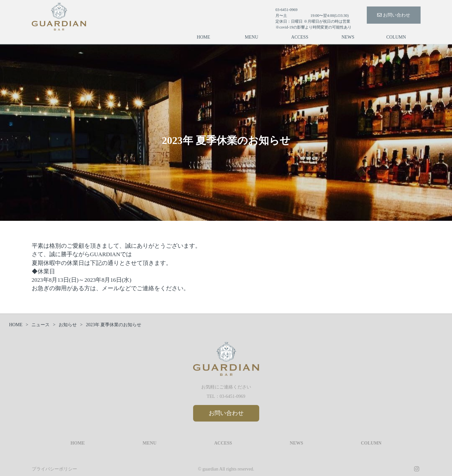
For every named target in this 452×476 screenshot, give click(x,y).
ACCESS (300, 37)
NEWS (348, 37)
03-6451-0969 (232, 396)
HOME (203, 37)
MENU (252, 37)
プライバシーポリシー (54, 469)
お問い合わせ (394, 15)
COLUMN (396, 37)
